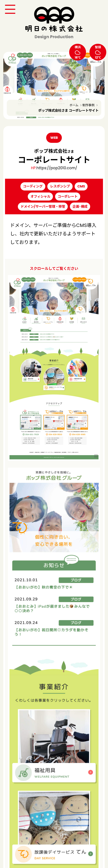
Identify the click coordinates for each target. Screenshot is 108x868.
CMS (81, 186)
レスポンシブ (60, 186)
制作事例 (88, 105)
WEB (54, 138)
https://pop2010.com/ (57, 168)
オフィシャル (40, 196)
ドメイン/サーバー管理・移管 (43, 206)
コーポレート (68, 196)
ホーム (74, 105)
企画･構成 (80, 206)
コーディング (33, 186)
